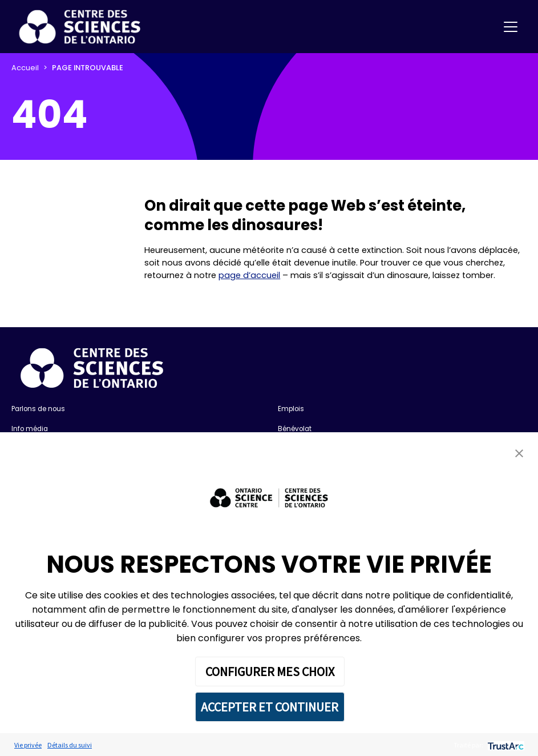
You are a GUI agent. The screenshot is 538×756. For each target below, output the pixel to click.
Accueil (25, 68)
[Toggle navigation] (511, 27)
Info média (30, 429)
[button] (519, 453)
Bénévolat (295, 429)
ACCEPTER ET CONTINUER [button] (270, 707)
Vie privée (28, 745)
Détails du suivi (70, 745)
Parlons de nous (38, 409)
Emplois (291, 409)
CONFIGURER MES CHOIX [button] (270, 671)
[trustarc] (505, 745)
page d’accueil (249, 275)
